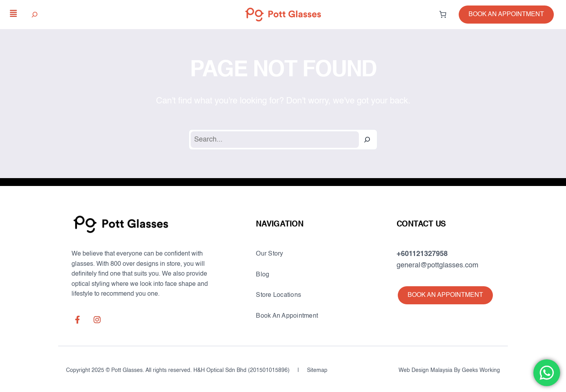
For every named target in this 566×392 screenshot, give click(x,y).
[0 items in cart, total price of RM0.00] (443, 14)
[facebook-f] (77, 320)
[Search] (367, 140)
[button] (506, 15)
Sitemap (317, 370)
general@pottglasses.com (437, 265)
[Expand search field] (35, 14)
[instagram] (97, 320)
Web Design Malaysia (425, 370)
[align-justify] (13, 13)
